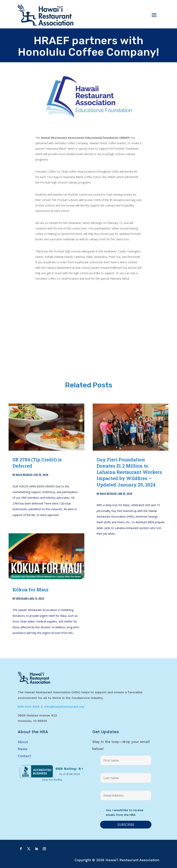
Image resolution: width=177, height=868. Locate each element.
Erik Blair (22, 598)
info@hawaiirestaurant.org (64, 707)
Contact (24, 756)
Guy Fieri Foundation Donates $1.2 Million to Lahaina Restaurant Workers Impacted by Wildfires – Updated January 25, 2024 (129, 472)
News (23, 749)
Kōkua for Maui (30, 590)
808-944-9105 (29, 707)
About (23, 742)
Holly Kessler (24, 475)
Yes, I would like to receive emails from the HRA (125, 812)
